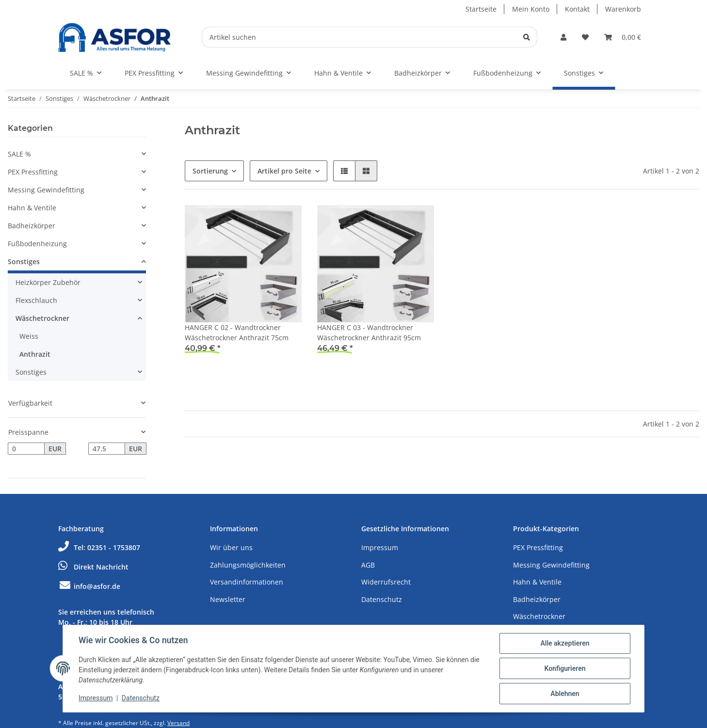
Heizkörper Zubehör (48, 282)
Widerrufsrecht (386, 582)
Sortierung (210, 171)
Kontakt (577, 9)
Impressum (380, 547)
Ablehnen (565, 694)
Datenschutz (382, 599)
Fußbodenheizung (37, 244)
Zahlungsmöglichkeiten (248, 565)
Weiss (29, 336)
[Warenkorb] (623, 37)
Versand (178, 723)
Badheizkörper (32, 226)
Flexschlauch (36, 300)
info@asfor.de (89, 586)
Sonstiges (24, 261)
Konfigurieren (565, 668)
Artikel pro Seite (284, 171)
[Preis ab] (26, 449)
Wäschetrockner (42, 318)
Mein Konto (531, 9)
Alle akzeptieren (565, 643)
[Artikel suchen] (370, 37)
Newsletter (228, 599)
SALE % (19, 154)
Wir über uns (231, 547)
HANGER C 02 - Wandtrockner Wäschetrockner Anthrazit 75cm (237, 332)
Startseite (481, 9)
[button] (563, 37)
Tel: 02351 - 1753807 (99, 547)
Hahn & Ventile (32, 208)
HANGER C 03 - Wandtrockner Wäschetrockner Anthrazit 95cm (369, 332)
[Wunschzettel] (585, 37)
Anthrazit (35, 354)
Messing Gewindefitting (46, 190)
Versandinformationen (247, 582)
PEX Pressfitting (33, 172)
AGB (368, 565)
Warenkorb (623, 9)
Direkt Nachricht (93, 567)
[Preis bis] (107, 449)
